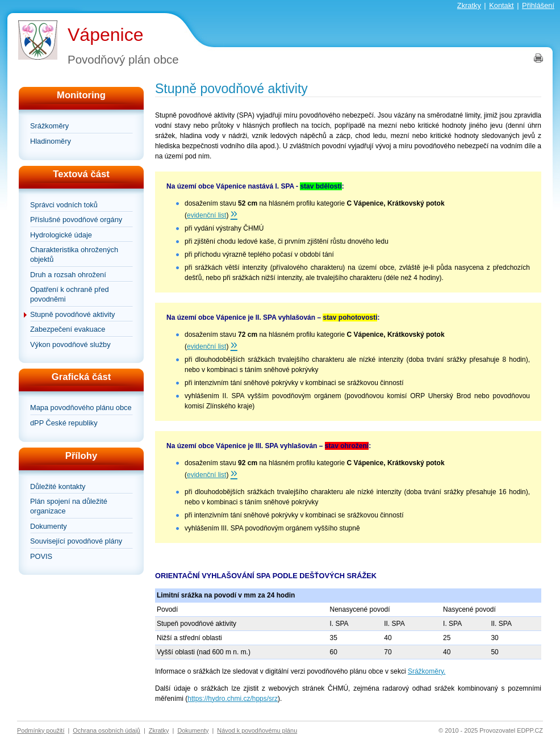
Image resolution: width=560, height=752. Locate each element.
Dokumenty (49, 526)
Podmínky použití (41, 730)
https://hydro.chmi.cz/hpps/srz (233, 699)
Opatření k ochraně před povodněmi (70, 294)
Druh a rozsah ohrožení (68, 275)
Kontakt (501, 5)
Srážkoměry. (427, 671)
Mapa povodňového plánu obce (81, 408)
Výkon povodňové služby (70, 344)
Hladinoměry (51, 141)
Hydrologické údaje (61, 235)
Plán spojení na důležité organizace (69, 506)
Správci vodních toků (64, 205)
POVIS (41, 556)
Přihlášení (538, 5)
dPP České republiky (64, 423)
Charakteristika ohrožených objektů (74, 254)
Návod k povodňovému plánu (257, 730)
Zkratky (469, 5)
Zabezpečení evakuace (68, 329)
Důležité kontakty (58, 486)
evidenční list (206, 215)
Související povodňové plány (76, 541)
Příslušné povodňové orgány (76, 220)
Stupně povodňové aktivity (72, 314)
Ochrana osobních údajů (106, 730)
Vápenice (105, 35)
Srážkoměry (49, 126)
